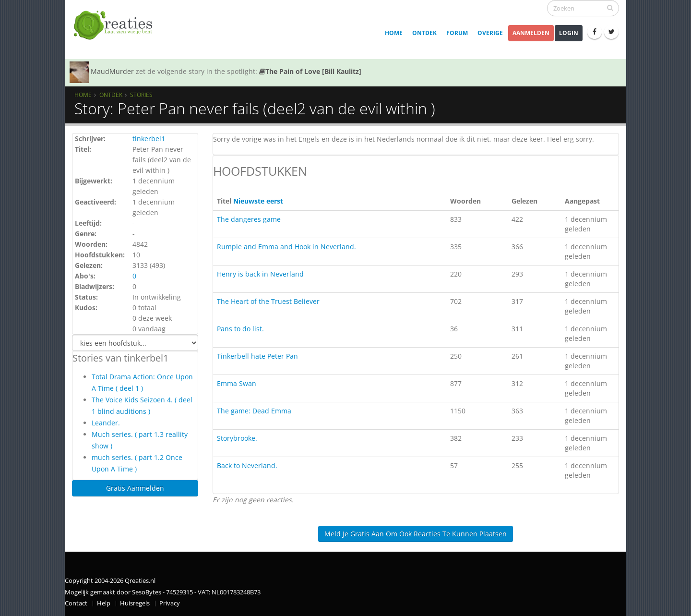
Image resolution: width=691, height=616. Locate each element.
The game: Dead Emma (254, 411)
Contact (76, 603)
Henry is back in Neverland (260, 274)
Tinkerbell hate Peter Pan (257, 356)
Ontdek (424, 33)
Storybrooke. (237, 438)
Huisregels (135, 603)
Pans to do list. (240, 329)
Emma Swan (237, 383)
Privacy (170, 603)
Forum (457, 33)
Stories (141, 95)
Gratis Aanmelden (135, 488)
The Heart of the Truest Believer (268, 301)
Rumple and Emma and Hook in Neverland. (286, 247)
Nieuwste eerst (258, 201)
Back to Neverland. (247, 465)
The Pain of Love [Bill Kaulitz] (310, 71)
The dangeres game (249, 219)
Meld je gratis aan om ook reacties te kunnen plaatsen (416, 534)
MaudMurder (112, 71)
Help (104, 603)
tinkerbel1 (149, 139)
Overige (490, 33)
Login (569, 33)
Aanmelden (531, 33)
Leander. (106, 423)
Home (394, 33)
